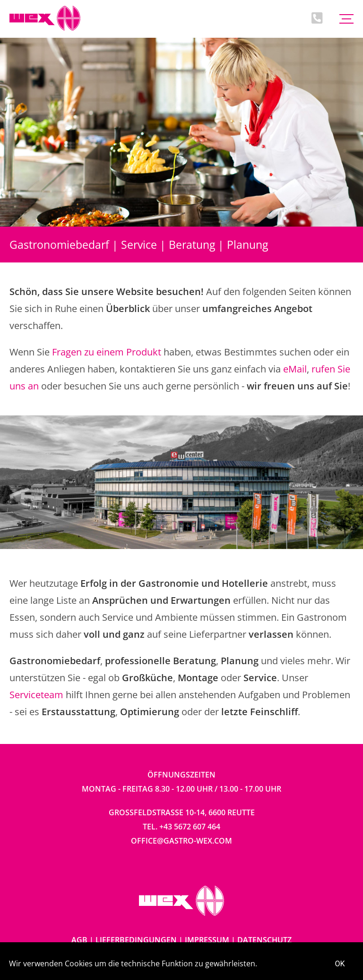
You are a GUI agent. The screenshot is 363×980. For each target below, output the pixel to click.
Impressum (207, 940)
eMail (295, 369)
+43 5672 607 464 (190, 827)
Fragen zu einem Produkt (107, 352)
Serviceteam (36, 695)
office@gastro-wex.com (181, 841)
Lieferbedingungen (136, 940)
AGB (79, 940)
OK (340, 964)
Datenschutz (264, 940)
